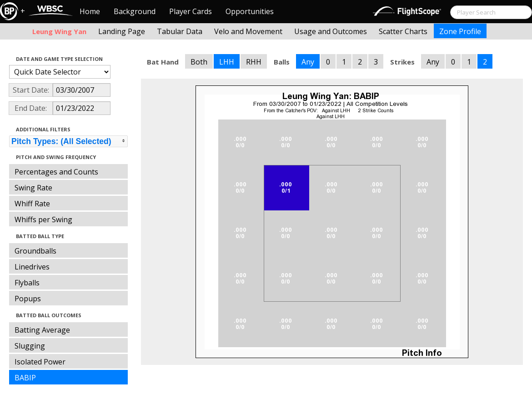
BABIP (25, 378)
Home (90, 11)
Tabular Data (180, 31)
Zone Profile (460, 31)
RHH (254, 62)
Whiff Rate (32, 204)
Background (135, 11)
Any (308, 62)
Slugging (30, 346)
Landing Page (122, 31)
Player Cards (191, 11)
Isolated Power (40, 362)
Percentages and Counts (56, 172)
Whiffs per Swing (43, 219)
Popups (28, 299)
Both (199, 62)
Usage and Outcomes (331, 31)
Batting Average (42, 330)
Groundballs (35, 251)
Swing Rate (33, 188)
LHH (227, 62)
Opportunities (250, 11)
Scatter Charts (403, 31)
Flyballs (27, 283)
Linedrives (32, 267)
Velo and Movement (248, 31)
